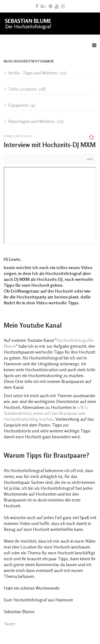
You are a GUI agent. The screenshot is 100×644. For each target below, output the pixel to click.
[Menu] (94, 45)
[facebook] (37, 6)
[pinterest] (50, 6)
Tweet (9, 624)
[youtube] (57, 6)
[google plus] (43, 6)
